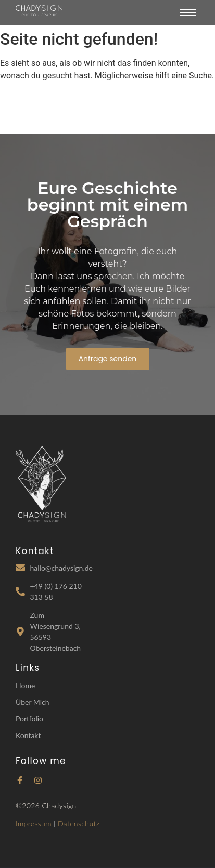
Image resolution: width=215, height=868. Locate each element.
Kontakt (28, 735)
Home (25, 685)
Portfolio (29, 719)
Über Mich (33, 702)
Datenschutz (79, 824)
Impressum (34, 824)
